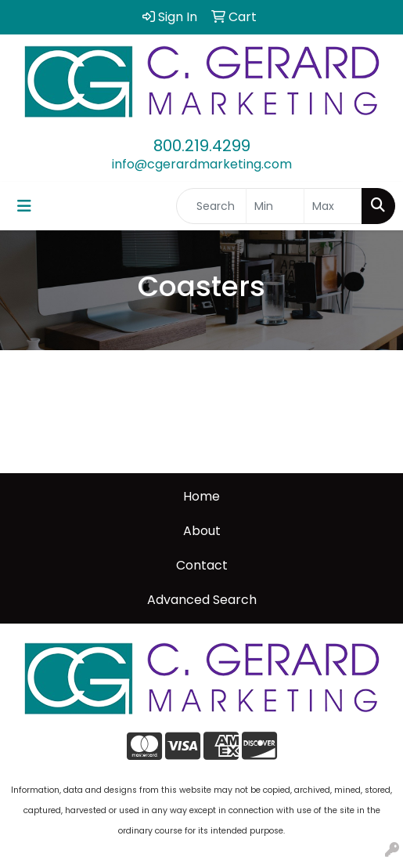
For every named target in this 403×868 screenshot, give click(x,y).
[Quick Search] (211, 206)
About (202, 531)
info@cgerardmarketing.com (202, 164)
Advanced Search (202, 600)
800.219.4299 (202, 146)
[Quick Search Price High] (333, 206)
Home (201, 496)
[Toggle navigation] (24, 206)
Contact (202, 565)
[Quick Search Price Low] (275, 206)
